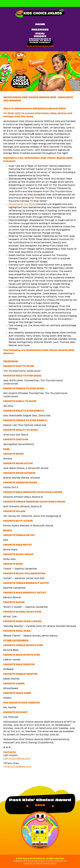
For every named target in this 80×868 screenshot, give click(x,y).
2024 (40, 805)
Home (40, 25)
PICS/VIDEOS (40, 35)
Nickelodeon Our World (22, 204)
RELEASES (40, 30)
